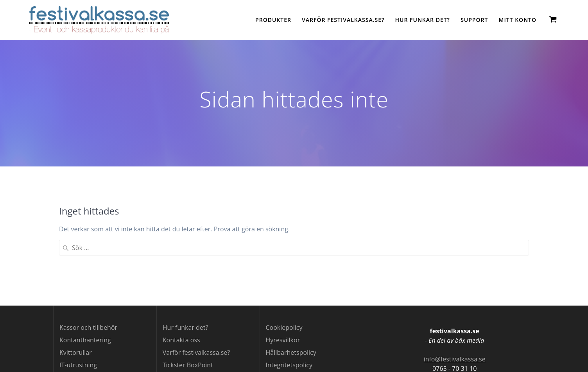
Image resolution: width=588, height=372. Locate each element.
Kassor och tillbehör (88, 327)
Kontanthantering (85, 340)
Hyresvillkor (283, 340)
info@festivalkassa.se (455, 359)
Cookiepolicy (284, 327)
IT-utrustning (78, 365)
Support (474, 20)
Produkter (273, 20)
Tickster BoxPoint (188, 365)
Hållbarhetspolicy (291, 352)
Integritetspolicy (289, 365)
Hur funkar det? (423, 20)
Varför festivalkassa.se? (343, 20)
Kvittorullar (76, 352)
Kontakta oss (181, 340)
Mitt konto (518, 20)
